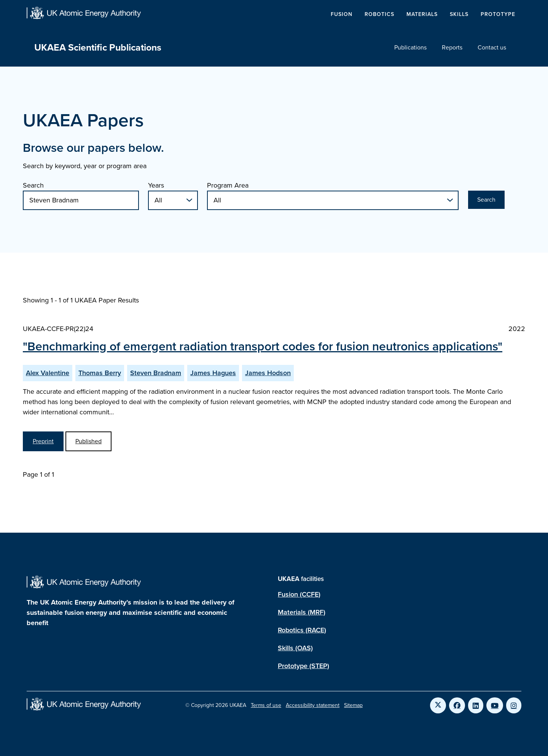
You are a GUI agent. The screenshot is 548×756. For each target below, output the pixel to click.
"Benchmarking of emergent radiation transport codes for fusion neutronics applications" (263, 346)
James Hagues (213, 373)
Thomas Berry (100, 373)
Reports (452, 47)
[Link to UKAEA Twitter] (438, 705)
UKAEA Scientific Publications (98, 47)
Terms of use (266, 705)
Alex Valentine (48, 373)
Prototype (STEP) (303, 666)
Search (33, 185)
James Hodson (268, 373)
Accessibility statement (313, 705)
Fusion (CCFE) (299, 594)
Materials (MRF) (302, 612)
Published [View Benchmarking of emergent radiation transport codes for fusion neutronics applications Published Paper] (88, 441)
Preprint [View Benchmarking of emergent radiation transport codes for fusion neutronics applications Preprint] (43, 441)
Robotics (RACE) (302, 630)
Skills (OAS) (295, 648)
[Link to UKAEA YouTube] (495, 705)
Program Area (228, 185)
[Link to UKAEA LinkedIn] (476, 705)
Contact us (492, 47)
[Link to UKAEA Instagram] (514, 705)
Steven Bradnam (156, 373)
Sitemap (353, 705)
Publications (410, 47)
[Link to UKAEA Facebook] (457, 705)
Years (156, 185)
